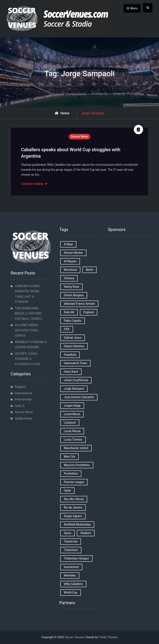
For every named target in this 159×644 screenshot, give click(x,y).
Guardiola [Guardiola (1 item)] (70, 355)
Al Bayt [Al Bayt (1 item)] (68, 244)
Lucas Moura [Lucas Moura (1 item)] (72, 431)
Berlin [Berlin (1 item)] (90, 270)
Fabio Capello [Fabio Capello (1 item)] (73, 321)
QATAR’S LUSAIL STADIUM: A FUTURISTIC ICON (27, 359)
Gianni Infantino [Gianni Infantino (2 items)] (74, 346)
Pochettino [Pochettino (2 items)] (71, 474)
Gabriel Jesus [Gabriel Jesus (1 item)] (73, 338)
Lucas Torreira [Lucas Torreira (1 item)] (73, 440)
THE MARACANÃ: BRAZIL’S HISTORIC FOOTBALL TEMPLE (29, 314)
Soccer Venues (74, 637)
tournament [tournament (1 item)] (71, 567)
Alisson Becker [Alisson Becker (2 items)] (73, 253)
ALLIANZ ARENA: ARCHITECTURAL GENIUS (27, 330)
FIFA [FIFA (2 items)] (67, 329)
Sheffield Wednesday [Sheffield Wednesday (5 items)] (77, 524)
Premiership (23, 399)
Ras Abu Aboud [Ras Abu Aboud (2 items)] (74, 499)
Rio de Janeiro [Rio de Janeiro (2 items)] (73, 507)
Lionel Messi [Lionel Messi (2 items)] (72, 414)
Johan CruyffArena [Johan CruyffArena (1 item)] (76, 380)
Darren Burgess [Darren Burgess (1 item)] (74, 295)
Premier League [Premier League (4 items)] (74, 482)
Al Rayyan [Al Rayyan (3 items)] (70, 261)
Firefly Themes (108, 637)
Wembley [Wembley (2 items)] (70, 575)
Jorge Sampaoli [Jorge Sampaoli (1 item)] (74, 389)
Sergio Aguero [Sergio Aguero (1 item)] (73, 516)
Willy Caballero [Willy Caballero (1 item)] (73, 584)
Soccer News (79, 137)
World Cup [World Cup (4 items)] (70, 592)
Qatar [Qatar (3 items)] (67, 491)
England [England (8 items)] (89, 312)
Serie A (20, 406)
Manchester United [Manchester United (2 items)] (76, 448)
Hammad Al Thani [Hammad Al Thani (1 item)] (75, 363)
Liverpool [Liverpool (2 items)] (70, 423)
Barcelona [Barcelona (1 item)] (70, 270)
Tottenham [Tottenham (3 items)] (71, 550)
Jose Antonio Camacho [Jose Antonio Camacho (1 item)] (79, 397)
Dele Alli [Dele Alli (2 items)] (69, 312)
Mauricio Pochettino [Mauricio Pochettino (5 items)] (77, 465)
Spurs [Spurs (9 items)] (67, 533)
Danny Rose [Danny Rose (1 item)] (71, 287)
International (24, 393)
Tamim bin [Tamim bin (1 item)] (71, 541)
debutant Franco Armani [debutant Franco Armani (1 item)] (79, 304)
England (20, 387)
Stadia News (24, 418)
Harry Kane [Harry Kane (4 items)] (71, 372)
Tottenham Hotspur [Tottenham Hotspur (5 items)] (76, 558)
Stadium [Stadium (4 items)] (86, 533)
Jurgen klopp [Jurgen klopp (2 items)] (72, 406)
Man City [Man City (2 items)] (69, 457)
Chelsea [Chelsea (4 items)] (69, 278)
